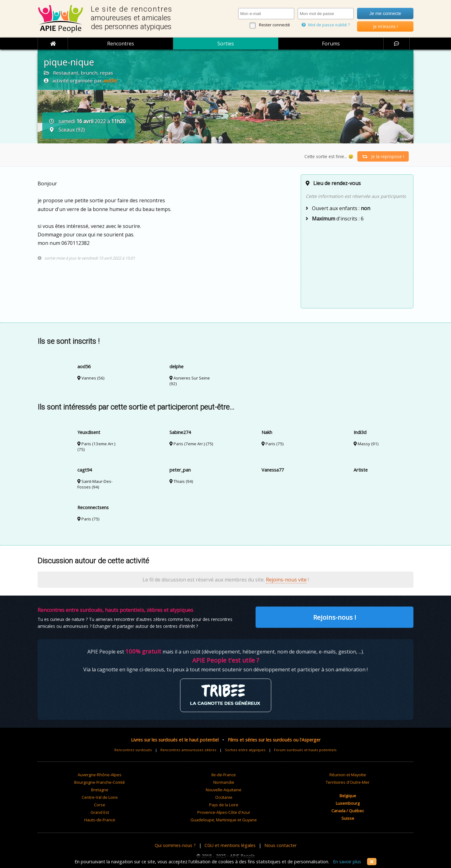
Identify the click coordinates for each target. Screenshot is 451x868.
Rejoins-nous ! (335, 617)
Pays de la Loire (224, 805)
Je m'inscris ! (385, 26)
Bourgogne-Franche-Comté (100, 782)
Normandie (224, 782)
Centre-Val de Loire (100, 797)
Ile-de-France (224, 775)
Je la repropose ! (383, 156)
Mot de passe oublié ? (326, 25)
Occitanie (224, 797)
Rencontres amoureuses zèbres (188, 750)
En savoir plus (347, 862)
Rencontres (121, 44)
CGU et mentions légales (230, 845)
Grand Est (100, 812)
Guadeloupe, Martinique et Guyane (224, 820)
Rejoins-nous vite (286, 580)
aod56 (110, 80)
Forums (331, 44)
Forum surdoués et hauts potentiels (305, 750)
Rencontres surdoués (133, 750)
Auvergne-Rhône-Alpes (100, 775)
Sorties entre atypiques (245, 750)
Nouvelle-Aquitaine (224, 790)
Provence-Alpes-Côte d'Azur (224, 812)
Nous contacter (280, 845)
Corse (100, 805)
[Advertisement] (357, 264)
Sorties (226, 44)
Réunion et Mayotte (348, 775)
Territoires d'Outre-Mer (348, 782)
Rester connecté (275, 25)
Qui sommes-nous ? (175, 845)
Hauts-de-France (100, 820)
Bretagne (100, 790)
